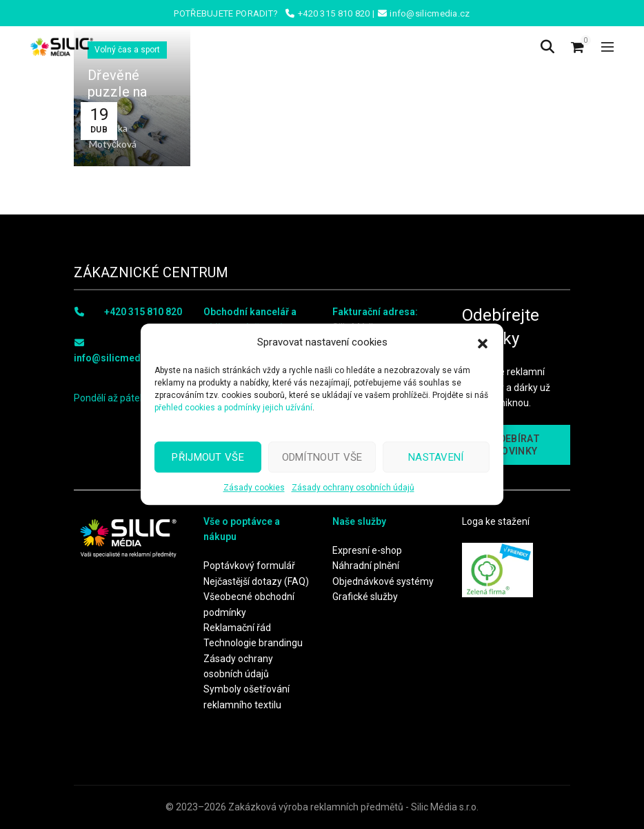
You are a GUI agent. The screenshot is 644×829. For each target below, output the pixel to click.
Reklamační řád (237, 628)
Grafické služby (365, 597)
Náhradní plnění (366, 566)
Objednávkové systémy (383, 581)
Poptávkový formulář (249, 566)
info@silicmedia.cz (118, 358)
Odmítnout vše (322, 457)
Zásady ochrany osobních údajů (353, 488)
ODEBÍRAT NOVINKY (516, 445)
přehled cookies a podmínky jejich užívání (233, 408)
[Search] (547, 47)
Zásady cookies (254, 488)
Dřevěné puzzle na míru (118, 92)
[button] (483, 342)
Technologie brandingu (253, 643)
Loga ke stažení (496, 521)
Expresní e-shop (367, 550)
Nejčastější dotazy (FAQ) (256, 581)
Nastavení (436, 457)
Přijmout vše (208, 457)
